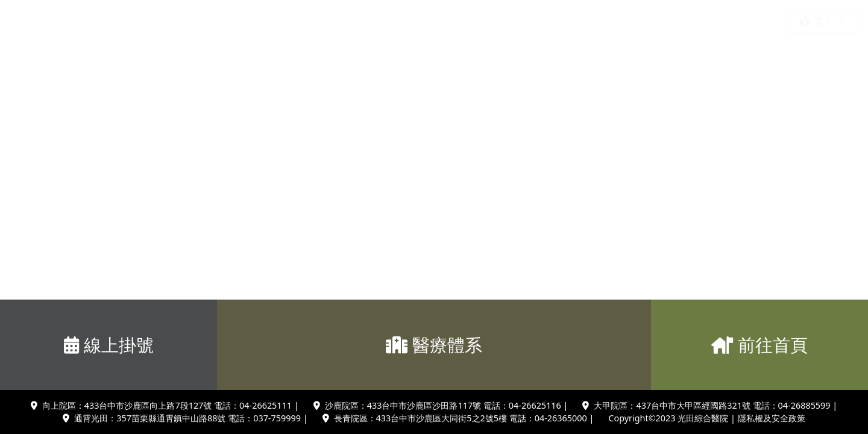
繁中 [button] (818, 21)
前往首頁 (759, 344)
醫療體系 (434, 344)
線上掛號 (109, 344)
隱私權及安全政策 (772, 418)
